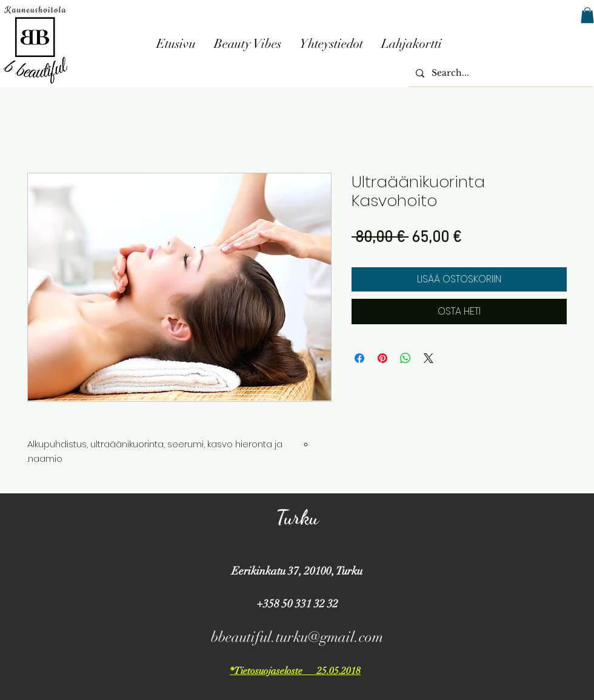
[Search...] (500, 73)
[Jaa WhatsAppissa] (405, 358)
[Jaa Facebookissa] (359, 358)
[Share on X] (429, 358)
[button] (587, 15)
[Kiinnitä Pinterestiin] (382, 358)
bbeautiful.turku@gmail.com (297, 637)
